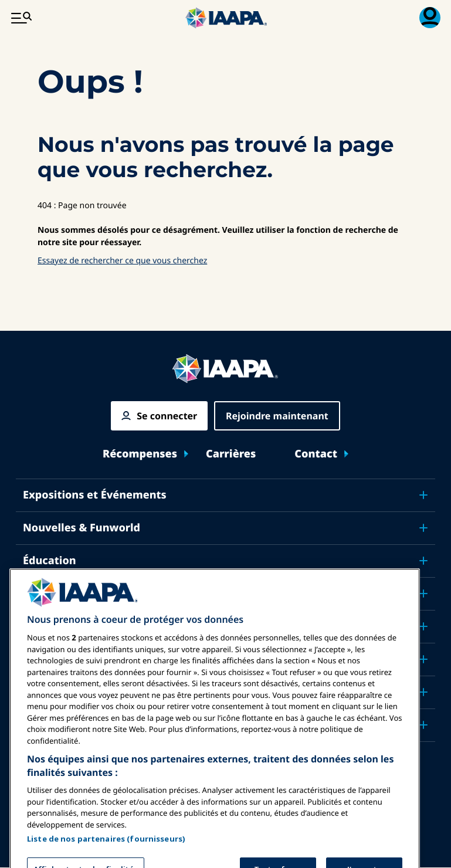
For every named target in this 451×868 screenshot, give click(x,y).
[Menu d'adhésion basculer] (430, 18)
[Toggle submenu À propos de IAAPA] (423, 692)
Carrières (231, 454)
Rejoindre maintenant (277, 416)
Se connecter (167, 416)
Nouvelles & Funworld (82, 528)
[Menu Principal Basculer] (21, 18)
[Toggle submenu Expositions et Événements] (423, 495)
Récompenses (140, 454)
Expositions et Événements (95, 495)
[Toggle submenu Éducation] (423, 561)
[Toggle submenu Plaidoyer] (423, 626)
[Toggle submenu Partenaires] (423, 725)
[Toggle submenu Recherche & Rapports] (423, 659)
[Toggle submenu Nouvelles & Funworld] (423, 528)
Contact (316, 454)
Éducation (50, 561)
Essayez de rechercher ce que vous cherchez (122, 261)
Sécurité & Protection (80, 594)
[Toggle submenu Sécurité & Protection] (423, 594)
